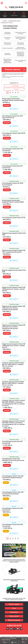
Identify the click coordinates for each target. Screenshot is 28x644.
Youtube (11, 629)
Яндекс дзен (14, 629)
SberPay (23, 632)
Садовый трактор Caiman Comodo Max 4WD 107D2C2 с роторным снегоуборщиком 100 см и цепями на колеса (14, 561)
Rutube (18, 629)
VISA (4, 632)
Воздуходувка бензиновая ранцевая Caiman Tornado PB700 (14, 580)
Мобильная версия (14, 620)
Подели (16, 632)
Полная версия (14, 616)
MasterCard (9, 632)
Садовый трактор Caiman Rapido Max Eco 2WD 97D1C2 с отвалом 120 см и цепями (14, 599)
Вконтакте (8, 629)
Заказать (6, 483)
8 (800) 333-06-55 (16, 7)
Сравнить (14, 109)
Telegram (21, 629)
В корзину (7, 105)
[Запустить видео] (14, 550)
